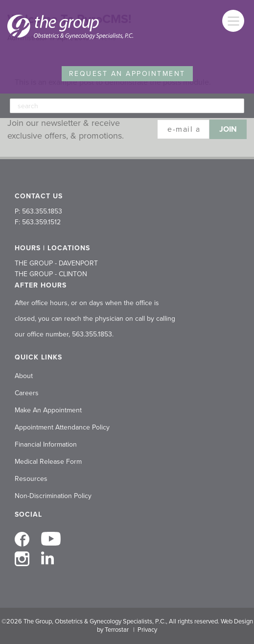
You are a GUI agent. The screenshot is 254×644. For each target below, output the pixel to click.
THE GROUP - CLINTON (51, 274)
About (24, 376)
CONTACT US (39, 196)
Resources (31, 479)
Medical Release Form (48, 462)
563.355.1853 (92, 334)
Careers (27, 393)
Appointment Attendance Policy (62, 427)
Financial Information (46, 444)
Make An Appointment (48, 410)
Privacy (147, 630)
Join (228, 129)
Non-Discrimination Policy (53, 496)
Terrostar (117, 630)
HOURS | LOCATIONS (52, 248)
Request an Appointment (127, 74)
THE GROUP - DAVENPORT (56, 263)
